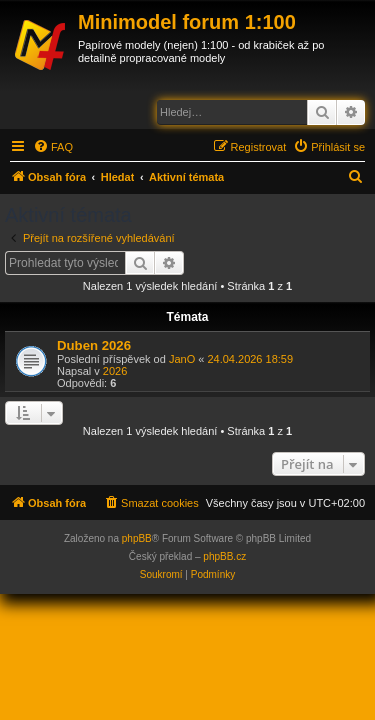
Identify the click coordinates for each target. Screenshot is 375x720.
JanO (182, 359)
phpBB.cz (224, 556)
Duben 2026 (94, 345)
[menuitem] (53, 147)
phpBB (137, 538)
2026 (115, 371)
